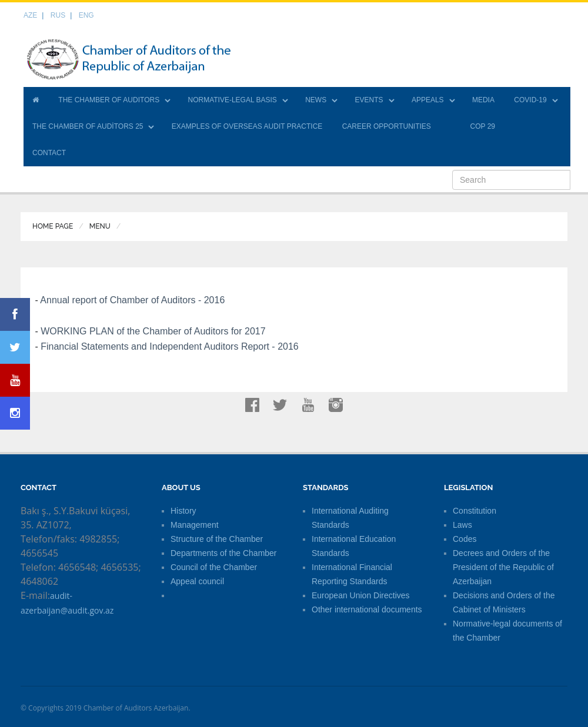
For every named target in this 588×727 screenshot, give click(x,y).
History (183, 511)
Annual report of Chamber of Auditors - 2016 (132, 300)
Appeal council (197, 581)
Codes (465, 539)
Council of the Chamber (214, 567)
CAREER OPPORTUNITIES (387, 126)
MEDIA (483, 100)
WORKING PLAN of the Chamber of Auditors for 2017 (153, 331)
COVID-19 (530, 100)
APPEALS (428, 100)
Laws (462, 525)
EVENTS (369, 100)
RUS (58, 15)
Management (195, 525)
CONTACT (49, 153)
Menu (100, 226)
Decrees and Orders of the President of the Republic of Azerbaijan (503, 567)
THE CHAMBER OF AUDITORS (109, 100)
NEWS (316, 100)
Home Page (53, 226)
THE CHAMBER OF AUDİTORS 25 (88, 126)
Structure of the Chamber (217, 539)
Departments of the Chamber (224, 553)
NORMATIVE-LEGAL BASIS (232, 100)
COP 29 (483, 126)
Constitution (475, 511)
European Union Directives (361, 595)
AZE (30, 15)
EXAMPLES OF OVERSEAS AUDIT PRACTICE (247, 126)
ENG (86, 15)
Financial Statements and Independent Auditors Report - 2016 (170, 346)
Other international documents (367, 609)
